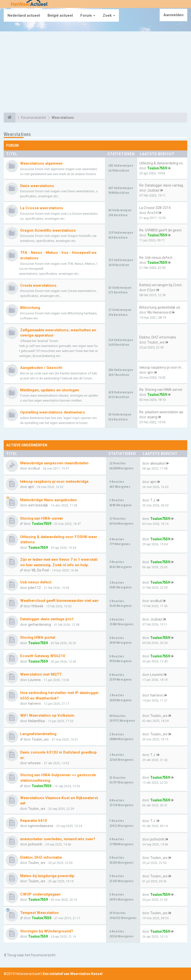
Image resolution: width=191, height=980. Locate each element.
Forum (88, 15)
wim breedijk (38, 505)
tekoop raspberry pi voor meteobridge (54, 482)
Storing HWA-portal (38, 637)
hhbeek (37, 606)
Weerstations (17, 134)
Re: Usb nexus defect (156, 258)
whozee (34, 763)
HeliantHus (37, 721)
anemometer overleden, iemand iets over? (58, 839)
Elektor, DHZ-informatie (158, 337)
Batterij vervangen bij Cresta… (163, 285)
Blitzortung (30, 308)
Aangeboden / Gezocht (41, 368)
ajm (150, 372)
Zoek (109, 15)
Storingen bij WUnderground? (47, 931)
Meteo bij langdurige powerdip (47, 876)
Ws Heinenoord (159, 312)
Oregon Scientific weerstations (48, 230)
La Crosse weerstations (42, 208)
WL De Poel (40, 570)
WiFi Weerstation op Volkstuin (47, 715)
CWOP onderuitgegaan (40, 894)
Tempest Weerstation (39, 913)
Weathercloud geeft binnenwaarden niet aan (59, 601)
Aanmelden (173, 15)
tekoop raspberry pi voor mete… (164, 367)
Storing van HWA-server (42, 518)
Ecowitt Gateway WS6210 (43, 656)
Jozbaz (153, 190)
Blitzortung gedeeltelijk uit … (161, 307)
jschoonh (35, 844)
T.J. (153, 500)
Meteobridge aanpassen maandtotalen (54, 463)
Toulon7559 (157, 168)
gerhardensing (40, 625)
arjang (152, 417)
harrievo (35, 703)
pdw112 (34, 588)
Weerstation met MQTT (41, 674)
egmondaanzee (41, 826)
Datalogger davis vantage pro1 (47, 619)
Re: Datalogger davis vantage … (164, 185)
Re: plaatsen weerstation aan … (164, 412)
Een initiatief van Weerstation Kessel (73, 974)
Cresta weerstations (38, 285)
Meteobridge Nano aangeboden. (49, 500)
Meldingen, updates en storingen (50, 390)
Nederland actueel (24, 15)
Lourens (34, 680)
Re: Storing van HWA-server (161, 390)
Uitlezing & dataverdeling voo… (163, 163)
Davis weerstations (37, 186)
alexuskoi (158, 463)
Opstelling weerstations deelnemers (53, 412)
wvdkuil (156, 601)
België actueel (60, 15)
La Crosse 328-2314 (155, 208)
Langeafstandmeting (38, 734)
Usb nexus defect (36, 582)
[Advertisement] (95, 73)
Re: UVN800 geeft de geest (160, 230)
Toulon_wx (156, 342)
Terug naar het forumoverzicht (30, 955)
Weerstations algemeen (41, 163)
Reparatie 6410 (34, 821)
